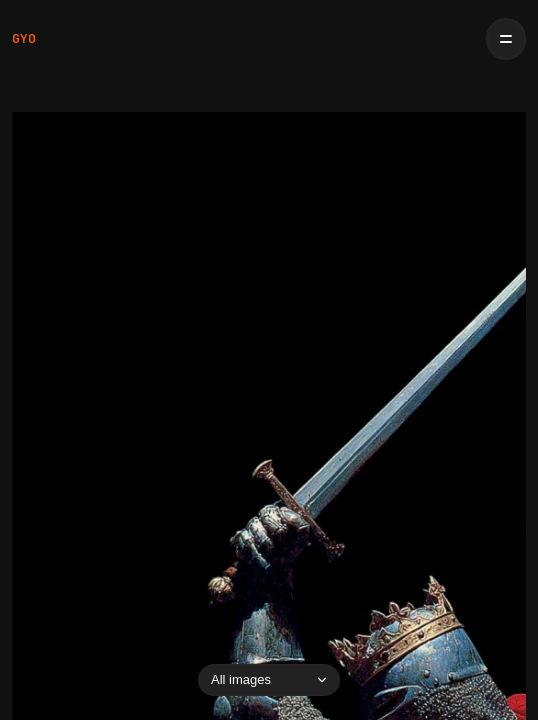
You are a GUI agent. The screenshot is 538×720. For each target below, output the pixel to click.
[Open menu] (506, 39)
